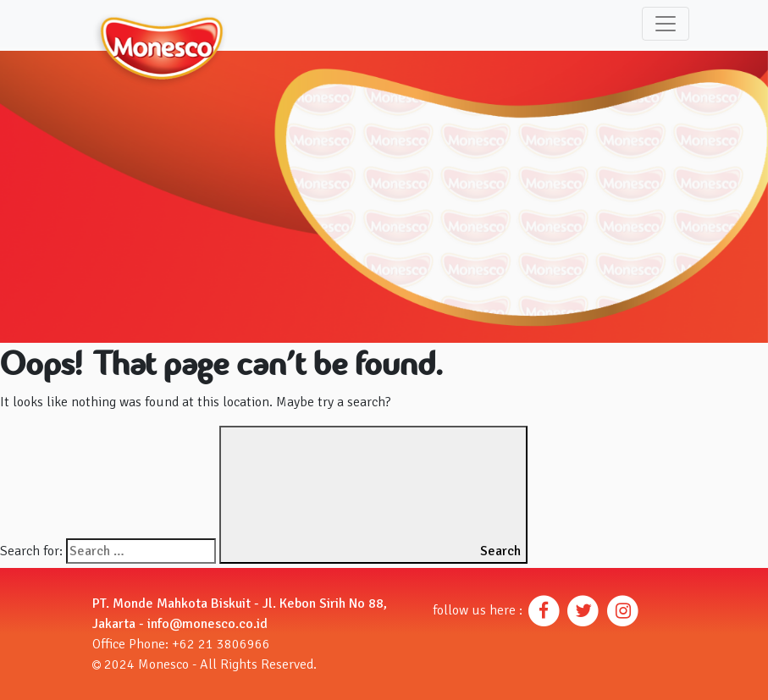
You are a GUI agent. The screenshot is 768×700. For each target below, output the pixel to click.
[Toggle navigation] (666, 24)
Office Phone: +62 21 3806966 (181, 644)
